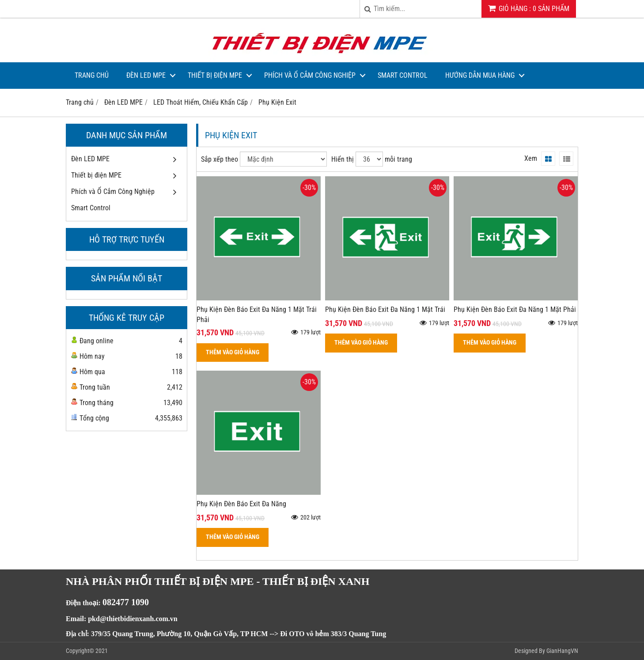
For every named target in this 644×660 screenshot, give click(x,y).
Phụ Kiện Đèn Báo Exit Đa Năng (241, 504)
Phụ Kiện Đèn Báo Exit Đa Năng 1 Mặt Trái (385, 309)
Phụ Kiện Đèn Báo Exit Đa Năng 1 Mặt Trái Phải (257, 315)
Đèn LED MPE (146, 75)
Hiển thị (343, 159)
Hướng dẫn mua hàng (480, 75)
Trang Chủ (92, 75)
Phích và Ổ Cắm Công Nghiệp (310, 75)
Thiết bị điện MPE (215, 75)
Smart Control (403, 75)
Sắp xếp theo (220, 159)
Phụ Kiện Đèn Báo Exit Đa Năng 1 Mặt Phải (515, 309)
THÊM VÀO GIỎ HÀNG (233, 352)
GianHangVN (562, 651)
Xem (531, 158)
